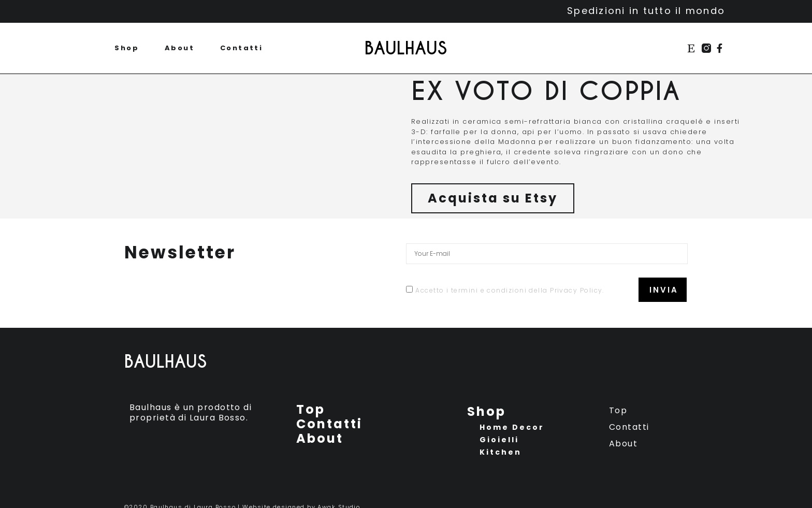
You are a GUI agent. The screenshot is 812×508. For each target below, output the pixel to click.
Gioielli (499, 440)
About (179, 48)
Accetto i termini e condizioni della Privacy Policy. (510, 290)
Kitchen (501, 452)
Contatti (241, 48)
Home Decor (512, 427)
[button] (493, 198)
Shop (127, 48)
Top (311, 410)
